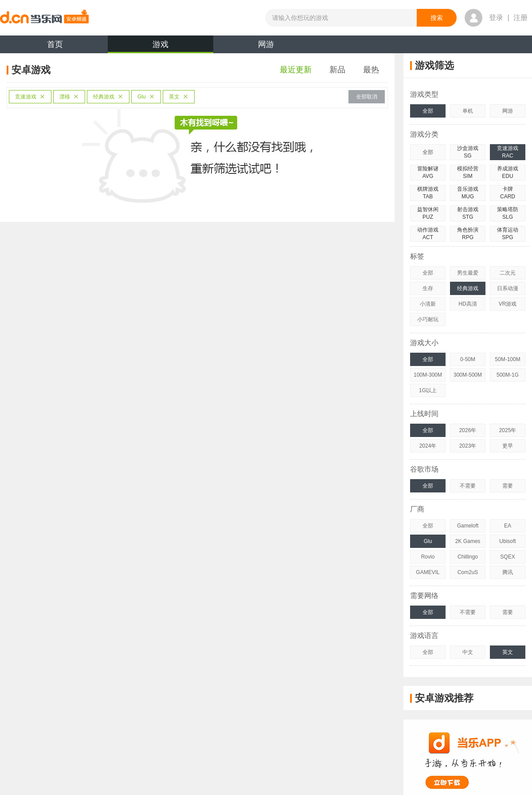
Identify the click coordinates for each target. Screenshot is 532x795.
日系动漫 (508, 288)
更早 (508, 446)
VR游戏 (508, 304)
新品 (337, 70)
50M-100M (507, 359)
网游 (266, 44)
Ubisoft (507, 541)
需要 (508, 486)
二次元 (508, 273)
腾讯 (508, 572)
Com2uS (468, 572)
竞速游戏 (30, 97)
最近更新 (296, 70)
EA (508, 526)
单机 (468, 111)
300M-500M (468, 375)
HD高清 (467, 304)
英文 (179, 97)
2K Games (468, 541)
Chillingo (468, 557)
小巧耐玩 (428, 319)
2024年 (428, 446)
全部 (428, 111)
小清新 (428, 304)
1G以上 (428, 390)
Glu (146, 97)
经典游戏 (108, 97)
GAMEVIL (428, 572)
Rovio (428, 557)
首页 (55, 44)
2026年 (468, 430)
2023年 (468, 446)
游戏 (160, 47)
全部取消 (367, 97)
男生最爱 (468, 273)
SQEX (507, 557)
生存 (428, 288)
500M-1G (508, 375)
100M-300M (428, 375)
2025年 (508, 430)
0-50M (468, 359)
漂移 (69, 97)
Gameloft (468, 526)
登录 (496, 18)
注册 (520, 18)
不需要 (468, 486)
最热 (371, 70)
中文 (468, 652)
